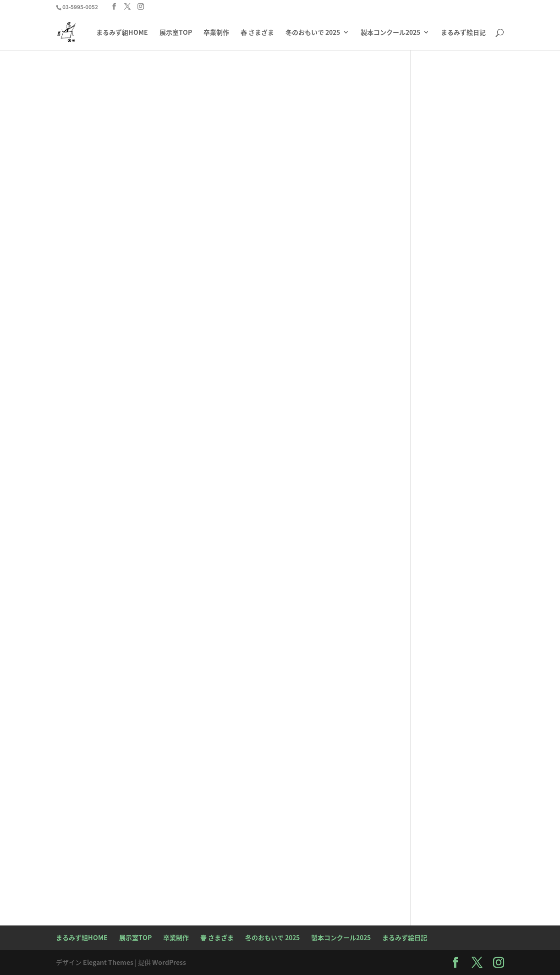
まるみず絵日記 (463, 33)
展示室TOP (176, 33)
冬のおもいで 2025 (313, 33)
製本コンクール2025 (390, 33)
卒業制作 (216, 33)
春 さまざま (257, 33)
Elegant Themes (108, 962)
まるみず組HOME (122, 33)
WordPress (169, 962)
